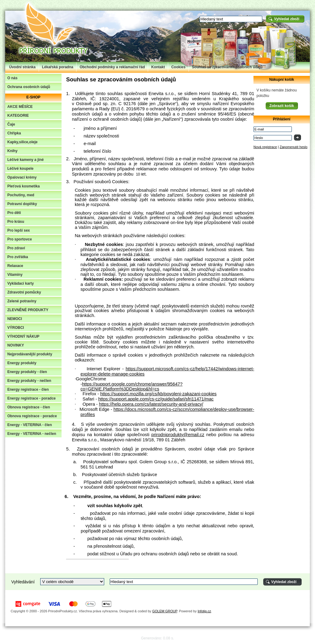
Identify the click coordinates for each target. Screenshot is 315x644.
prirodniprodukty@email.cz (178, 435)
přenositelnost (108, 546)
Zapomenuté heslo (294, 147)
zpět (172, 429)
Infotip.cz (204, 611)
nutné (145, 164)
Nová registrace (265, 147)
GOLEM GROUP (165, 611)
